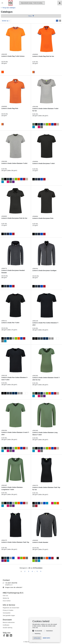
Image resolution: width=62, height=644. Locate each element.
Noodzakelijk (38, 631)
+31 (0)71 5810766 (11, 583)
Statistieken (49, 631)
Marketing (38, 634)
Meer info (46, 638)
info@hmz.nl (9, 585)
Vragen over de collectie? (14, 587)
